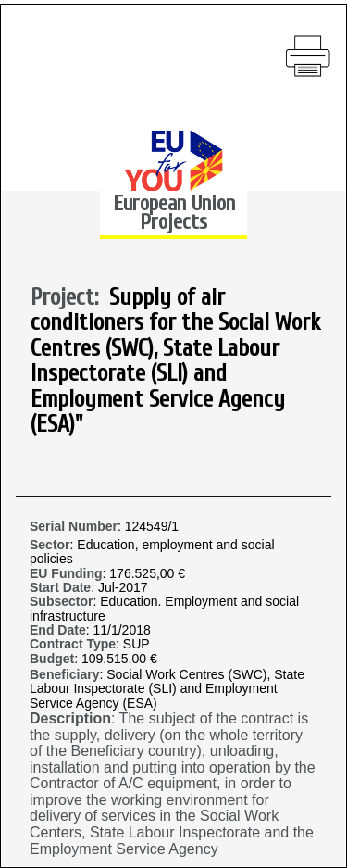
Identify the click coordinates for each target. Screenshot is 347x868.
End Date (58, 630)
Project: (70, 298)
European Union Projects (174, 213)
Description (70, 718)
